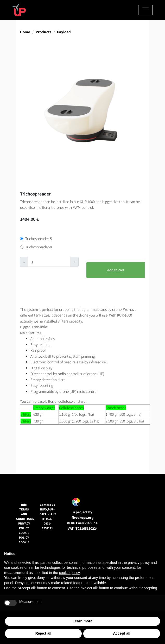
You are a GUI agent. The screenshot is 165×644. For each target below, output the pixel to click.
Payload (64, 32)
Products (44, 32)
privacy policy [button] (139, 563)
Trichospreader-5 (39, 239)
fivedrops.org (82, 517)
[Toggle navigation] (145, 10)
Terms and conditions (25, 514)
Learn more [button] (82, 621)
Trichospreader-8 (39, 247)
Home (25, 32)
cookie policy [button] (69, 573)
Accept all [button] (122, 633)
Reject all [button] (43, 633)
